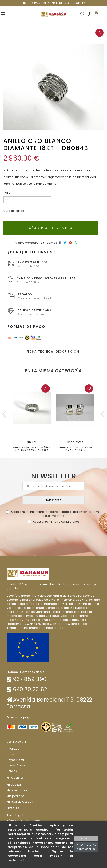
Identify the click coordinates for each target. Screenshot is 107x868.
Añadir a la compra (51, 228)
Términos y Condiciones (24, 821)
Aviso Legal (15, 815)
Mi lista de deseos (20, 801)
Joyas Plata (15, 760)
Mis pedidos (16, 796)
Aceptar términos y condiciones (56, 522)
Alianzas (13, 749)
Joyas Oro (14, 754)
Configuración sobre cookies (86, 847)
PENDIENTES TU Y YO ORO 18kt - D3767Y (75, 449)
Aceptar (86, 839)
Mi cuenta (14, 785)
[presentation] (54, 534)
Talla (7, 193)
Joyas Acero (16, 765)
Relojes (12, 771)
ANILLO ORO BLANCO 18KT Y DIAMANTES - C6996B (32, 449)
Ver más (58, 516)
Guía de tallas (14, 211)
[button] (4, 414)
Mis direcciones (18, 790)
